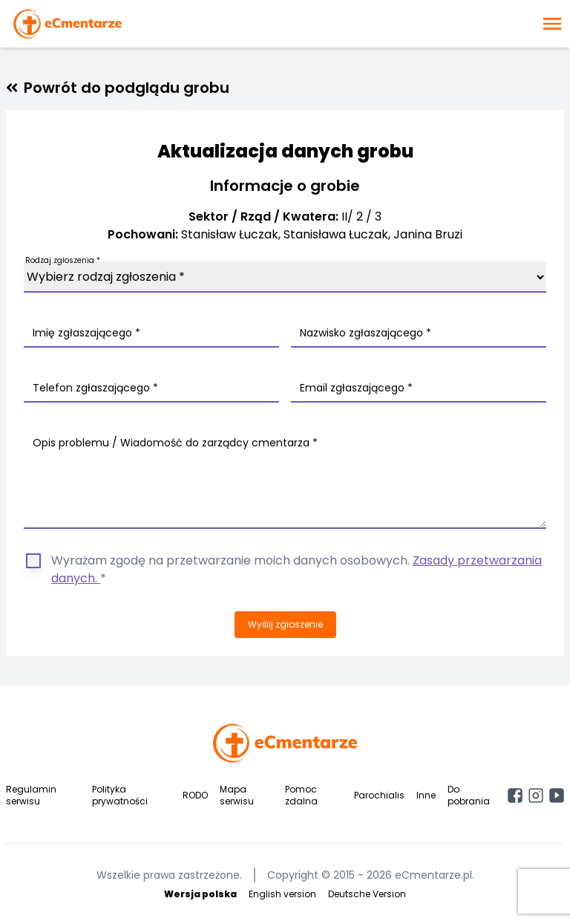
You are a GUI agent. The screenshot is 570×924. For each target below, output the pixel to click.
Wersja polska (200, 894)
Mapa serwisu (237, 795)
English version (282, 894)
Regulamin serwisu (31, 795)
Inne (426, 795)
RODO (195, 795)
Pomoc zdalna (301, 795)
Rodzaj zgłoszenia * (63, 260)
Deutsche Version (367, 894)
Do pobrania (469, 795)
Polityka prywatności (120, 795)
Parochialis (379, 795)
